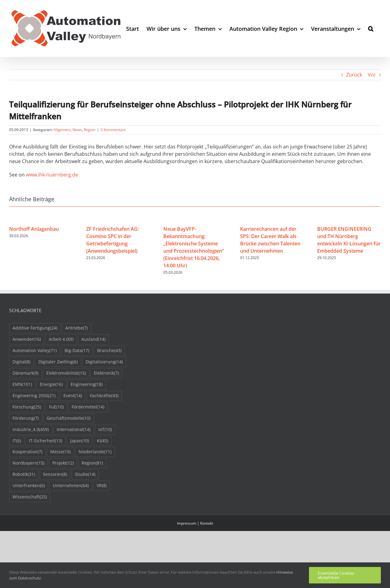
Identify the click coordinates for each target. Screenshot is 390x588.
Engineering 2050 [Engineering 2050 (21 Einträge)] (34, 396)
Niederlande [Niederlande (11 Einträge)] (95, 452)
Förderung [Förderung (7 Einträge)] (26, 418)
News (77, 130)
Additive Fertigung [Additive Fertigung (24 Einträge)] (35, 328)
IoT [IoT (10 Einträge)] (105, 430)
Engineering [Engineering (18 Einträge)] (87, 385)
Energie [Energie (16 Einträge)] (51, 385)
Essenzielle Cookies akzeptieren (336, 575)
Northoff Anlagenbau (34, 229)
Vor (372, 75)
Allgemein (62, 130)
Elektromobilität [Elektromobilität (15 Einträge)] (66, 373)
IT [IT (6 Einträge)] (17, 441)
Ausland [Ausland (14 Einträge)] (93, 339)
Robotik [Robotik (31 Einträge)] (24, 474)
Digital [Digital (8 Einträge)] (21, 362)
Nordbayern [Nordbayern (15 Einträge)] (28, 463)
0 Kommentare (113, 130)
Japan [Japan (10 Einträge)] (80, 441)
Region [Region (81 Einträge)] (92, 463)
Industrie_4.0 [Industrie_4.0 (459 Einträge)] (31, 430)
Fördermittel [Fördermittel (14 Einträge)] (88, 407)
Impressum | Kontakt (195, 523)
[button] (371, 29)
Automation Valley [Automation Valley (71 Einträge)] (35, 351)
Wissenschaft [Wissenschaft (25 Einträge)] (30, 497)
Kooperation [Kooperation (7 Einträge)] (27, 452)
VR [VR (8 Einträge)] (102, 486)
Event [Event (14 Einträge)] (73, 396)
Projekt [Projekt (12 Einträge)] (63, 463)
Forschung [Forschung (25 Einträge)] (27, 407)
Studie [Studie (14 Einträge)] (85, 474)
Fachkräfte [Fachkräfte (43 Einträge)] (104, 396)
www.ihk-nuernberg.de (52, 175)
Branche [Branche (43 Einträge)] (109, 351)
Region (90, 130)
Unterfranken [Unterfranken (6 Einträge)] (29, 486)
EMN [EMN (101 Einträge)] (22, 385)
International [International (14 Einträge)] (74, 430)
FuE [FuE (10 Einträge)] (56, 407)
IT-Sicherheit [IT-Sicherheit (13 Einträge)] (46, 441)
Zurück (354, 75)
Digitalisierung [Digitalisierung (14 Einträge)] (104, 362)
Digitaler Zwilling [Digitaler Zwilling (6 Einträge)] (58, 362)
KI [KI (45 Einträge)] (103, 441)
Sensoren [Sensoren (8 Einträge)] (55, 474)
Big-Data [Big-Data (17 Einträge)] (77, 351)
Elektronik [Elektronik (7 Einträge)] (106, 373)
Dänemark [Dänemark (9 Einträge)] (25, 373)
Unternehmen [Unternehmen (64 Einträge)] (71, 486)
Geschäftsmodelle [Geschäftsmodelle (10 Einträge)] (69, 418)
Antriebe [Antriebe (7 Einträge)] (76, 328)
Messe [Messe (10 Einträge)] (60, 452)
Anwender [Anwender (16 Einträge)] (27, 339)
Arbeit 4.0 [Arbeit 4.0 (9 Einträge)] (61, 339)
